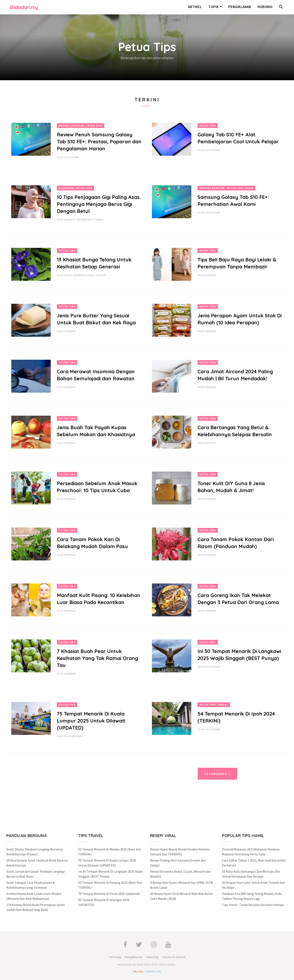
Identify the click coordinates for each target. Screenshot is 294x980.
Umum (249, 188)
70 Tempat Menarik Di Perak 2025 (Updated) (109, 894)
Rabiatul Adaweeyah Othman (84, 220)
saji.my (138, 971)
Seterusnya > (217, 774)
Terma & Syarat (174, 957)
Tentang (115, 957)
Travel (223, 705)
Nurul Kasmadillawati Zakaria (85, 275)
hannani (211, 275)
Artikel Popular (72, 126)
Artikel (195, 7)
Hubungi (265, 7)
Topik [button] (214, 7)
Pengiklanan (240, 7)
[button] (282, 7)
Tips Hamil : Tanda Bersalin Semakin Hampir (253, 905)
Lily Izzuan (72, 157)
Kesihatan (66, 188)
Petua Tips (94, 126)
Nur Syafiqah (73, 736)
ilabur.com (153, 971)
